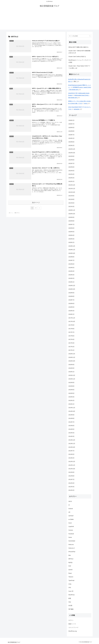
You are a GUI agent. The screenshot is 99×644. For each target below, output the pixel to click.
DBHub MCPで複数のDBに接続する (78, 47)
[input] (80, 36)
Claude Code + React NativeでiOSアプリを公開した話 (79, 67)
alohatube (77, 109)
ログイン (71, 620)
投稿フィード (72, 624)
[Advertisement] (50, 20)
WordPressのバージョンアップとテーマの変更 (80, 61)
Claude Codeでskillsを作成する (77, 57)
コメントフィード (73, 627)
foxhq (86, 103)
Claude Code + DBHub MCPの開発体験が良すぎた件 (79, 52)
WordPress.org (73, 631)
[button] (90, 36)
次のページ (36, 203)
